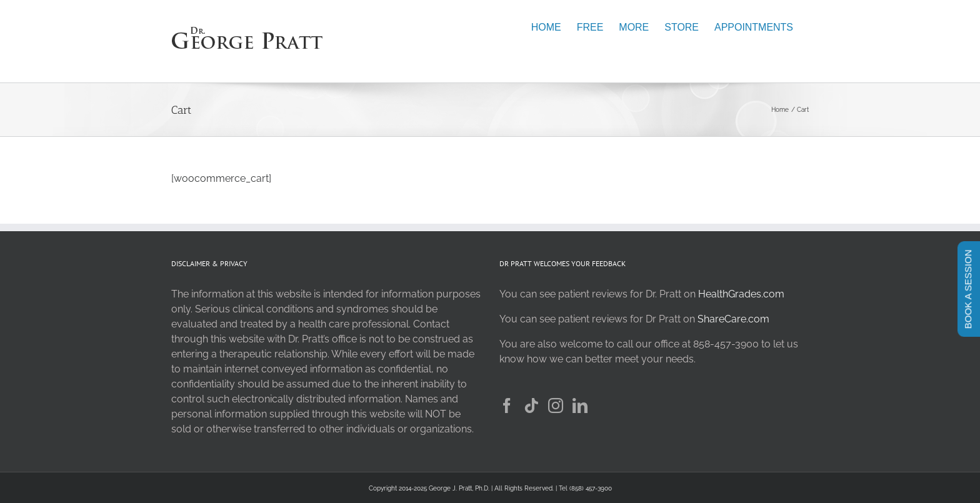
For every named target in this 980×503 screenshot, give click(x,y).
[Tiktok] (531, 406)
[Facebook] (507, 406)
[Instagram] (556, 406)
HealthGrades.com (741, 294)
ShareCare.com (733, 319)
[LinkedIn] (580, 406)
